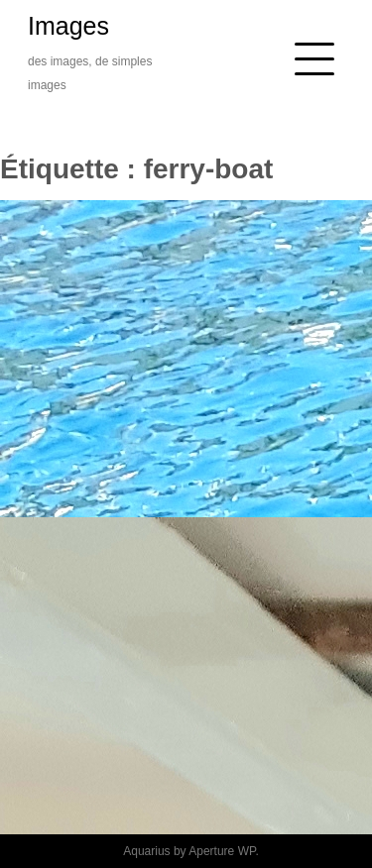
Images (68, 26)
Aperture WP (222, 851)
